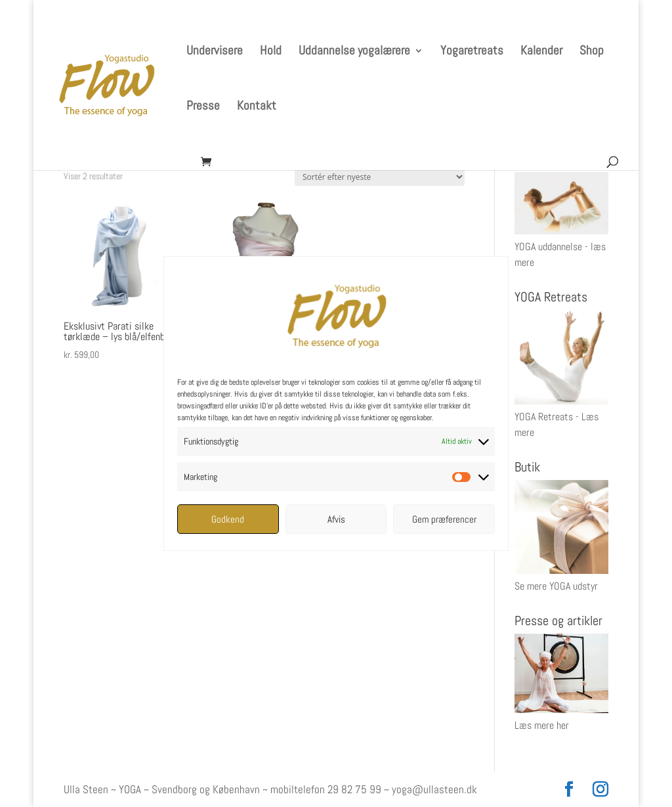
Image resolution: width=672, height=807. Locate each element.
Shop (592, 52)
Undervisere (215, 52)
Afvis (336, 519)
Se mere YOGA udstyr (556, 586)
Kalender (541, 52)
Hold (271, 52)
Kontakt (257, 107)
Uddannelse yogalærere (354, 52)
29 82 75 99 (354, 789)
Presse (203, 107)
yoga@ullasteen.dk (434, 789)
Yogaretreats (472, 52)
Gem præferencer (444, 519)
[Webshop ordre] (380, 177)
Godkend (228, 519)
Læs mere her (542, 725)
